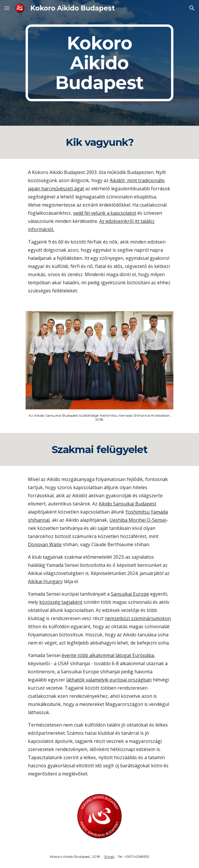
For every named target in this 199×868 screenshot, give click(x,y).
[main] (99, 63)
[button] (7, 8)
